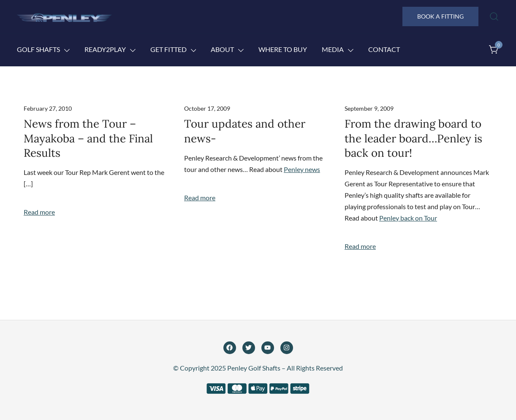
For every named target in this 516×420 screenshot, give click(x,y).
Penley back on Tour (408, 218)
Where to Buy (283, 49)
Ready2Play (105, 49)
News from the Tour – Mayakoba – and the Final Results (88, 138)
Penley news (302, 169)
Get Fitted (168, 49)
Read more (39, 212)
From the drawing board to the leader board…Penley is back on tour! (413, 138)
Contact (384, 49)
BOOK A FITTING (440, 16)
